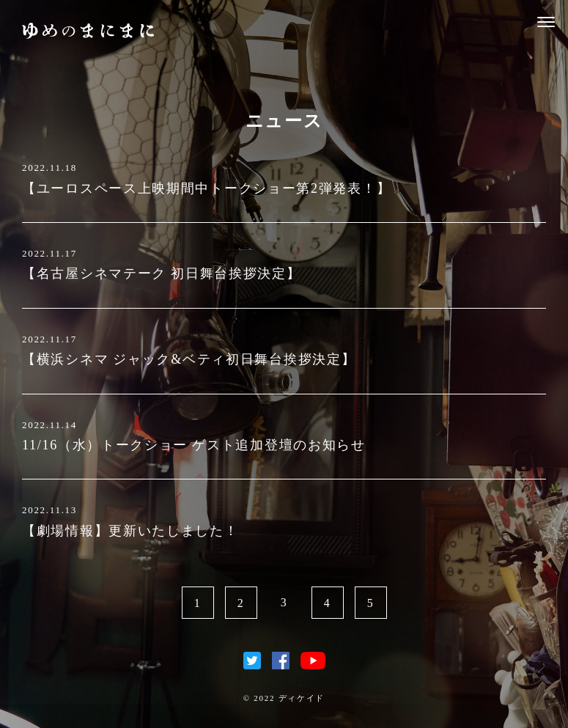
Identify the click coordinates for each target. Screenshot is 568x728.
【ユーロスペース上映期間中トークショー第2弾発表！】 (206, 188)
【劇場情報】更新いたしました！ (130, 531)
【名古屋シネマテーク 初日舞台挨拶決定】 (162, 273)
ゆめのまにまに (88, 31)
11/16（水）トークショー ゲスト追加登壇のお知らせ (194, 445)
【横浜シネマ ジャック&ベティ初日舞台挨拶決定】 (189, 359)
